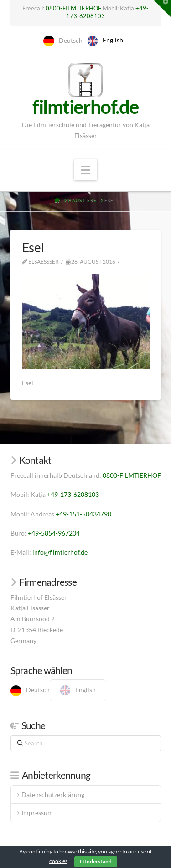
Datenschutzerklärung (50, 794)
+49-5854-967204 (54, 533)
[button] (85, 170)
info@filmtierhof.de (60, 552)
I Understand (96, 861)
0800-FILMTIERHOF (73, 8)
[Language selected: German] (85, 41)
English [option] (113, 40)
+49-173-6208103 (73, 494)
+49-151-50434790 (83, 514)
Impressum (34, 813)
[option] (105, 41)
